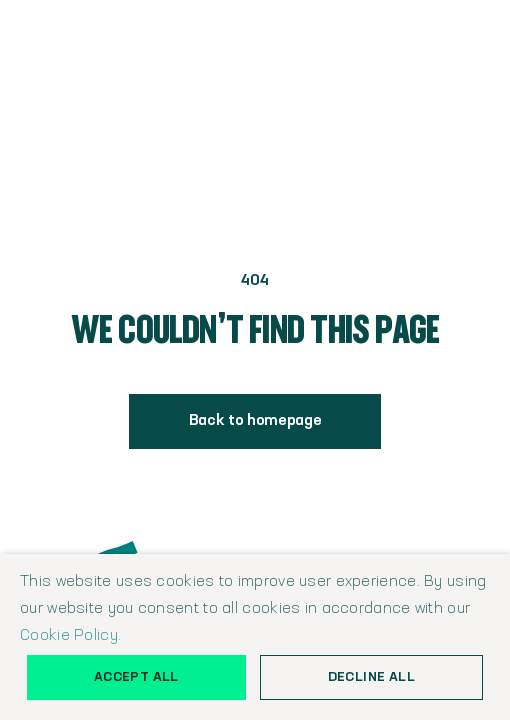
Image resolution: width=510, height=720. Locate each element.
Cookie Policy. (70, 636)
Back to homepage (255, 421)
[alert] (255, 637)
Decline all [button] (371, 677)
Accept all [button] (136, 677)
